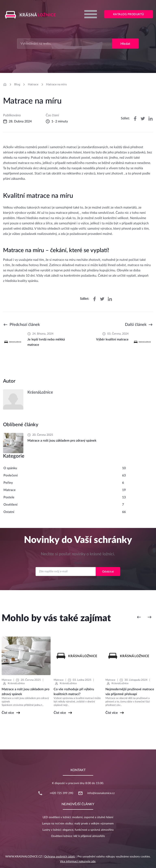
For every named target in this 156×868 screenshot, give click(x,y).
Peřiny (8, 483)
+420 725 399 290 (61, 793)
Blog (17, 84)
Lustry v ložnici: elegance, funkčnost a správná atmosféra (78, 830)
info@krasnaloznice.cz (101, 793)
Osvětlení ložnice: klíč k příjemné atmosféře (78, 836)
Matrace (33, 84)
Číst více (8, 713)
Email (78, 563)
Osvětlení (10, 505)
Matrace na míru (56, 84)
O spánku (10, 468)
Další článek (136, 325)
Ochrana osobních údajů (60, 857)
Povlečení (11, 475)
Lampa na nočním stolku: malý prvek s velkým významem (78, 824)
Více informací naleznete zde (78, 862)
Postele (9, 497)
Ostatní (9, 512)
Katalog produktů (129, 14)
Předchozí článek (25, 325)
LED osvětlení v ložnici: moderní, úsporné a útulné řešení (78, 817)
